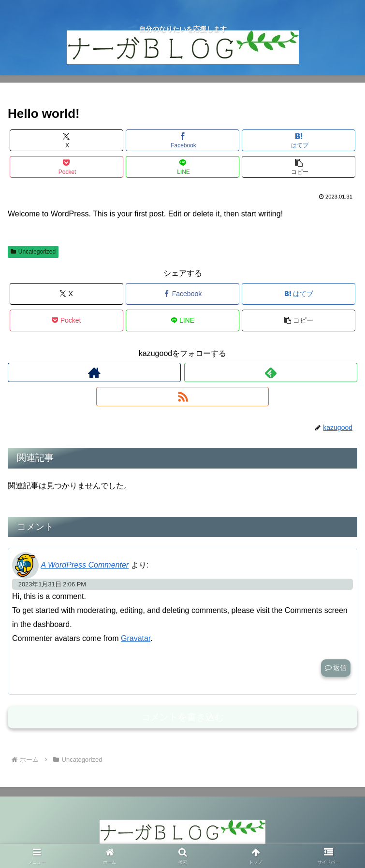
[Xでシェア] (66, 140)
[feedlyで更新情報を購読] (271, 372)
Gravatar (136, 638)
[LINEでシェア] (182, 167)
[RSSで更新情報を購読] (183, 397)
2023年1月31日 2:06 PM (52, 584)
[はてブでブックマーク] (299, 140)
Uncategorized (33, 252)
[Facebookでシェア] (182, 140)
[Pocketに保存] (66, 167)
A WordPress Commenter (85, 565)
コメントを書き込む (182, 717)
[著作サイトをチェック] (94, 372)
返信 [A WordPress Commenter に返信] (336, 668)
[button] (299, 167)
